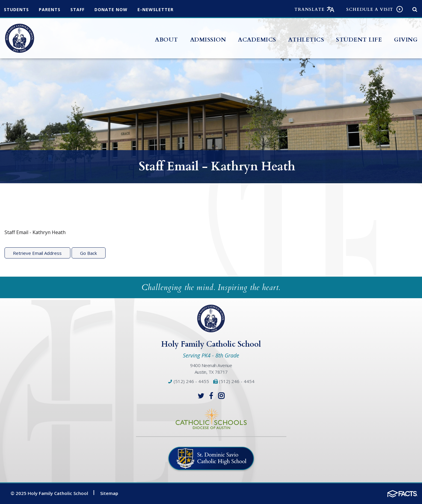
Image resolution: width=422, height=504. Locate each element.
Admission (208, 40)
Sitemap (109, 493)
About (166, 40)
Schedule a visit (370, 9)
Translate (310, 9)
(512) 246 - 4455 (189, 381)
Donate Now (111, 9)
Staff (77, 9)
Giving (406, 40)
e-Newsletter (156, 9)
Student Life (359, 40)
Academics (257, 40)
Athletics (306, 40)
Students (16, 9)
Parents (50, 9)
